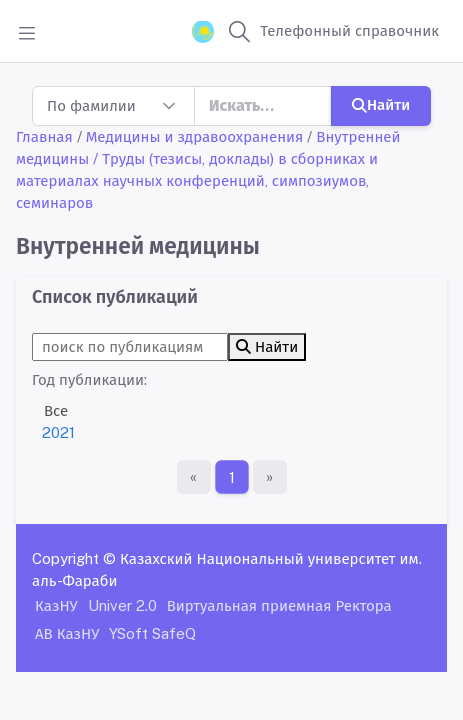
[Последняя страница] (270, 477)
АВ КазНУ (67, 633)
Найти (381, 104)
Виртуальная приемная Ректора (279, 605)
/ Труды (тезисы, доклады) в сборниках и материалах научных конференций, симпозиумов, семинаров (197, 180)
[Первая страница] (194, 477)
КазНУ (56, 605)
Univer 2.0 (122, 605)
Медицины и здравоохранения (195, 136)
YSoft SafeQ (152, 633)
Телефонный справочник (349, 30)
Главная (44, 136)
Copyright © (74, 558)
